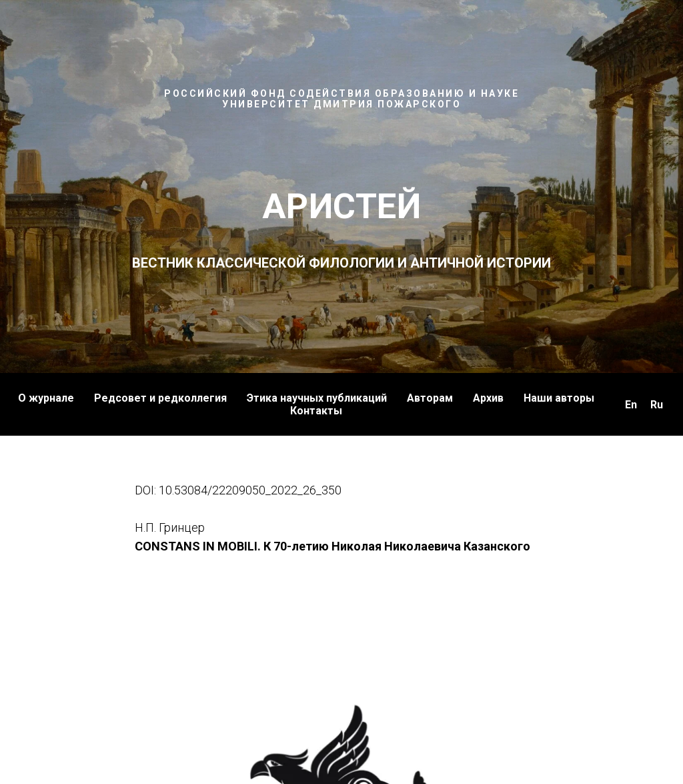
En (631, 405)
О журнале (46, 398)
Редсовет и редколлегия (160, 398)
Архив (488, 398)
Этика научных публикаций (317, 398)
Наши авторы (559, 398)
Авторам (430, 398)
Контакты (316, 411)
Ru (657, 405)
